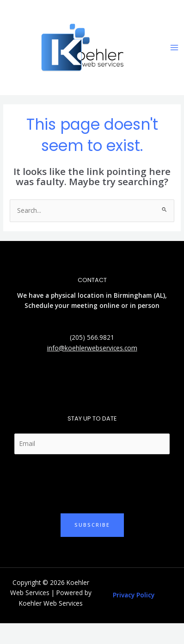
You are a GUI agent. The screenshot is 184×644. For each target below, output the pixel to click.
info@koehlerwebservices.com (92, 348)
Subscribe (92, 525)
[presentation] (84, 481)
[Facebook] (99, 386)
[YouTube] (113, 386)
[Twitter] (71, 386)
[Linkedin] (85, 386)
